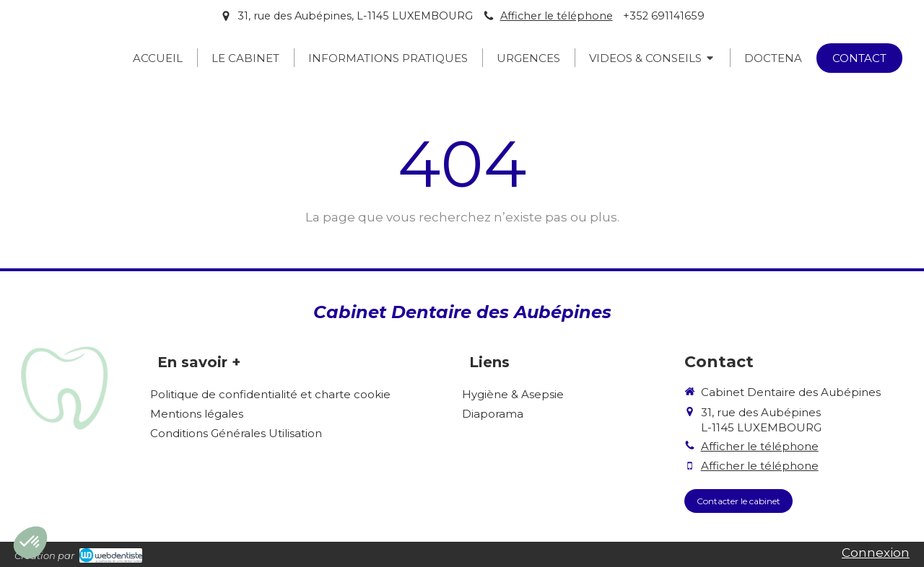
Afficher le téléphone (557, 16)
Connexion (876, 553)
